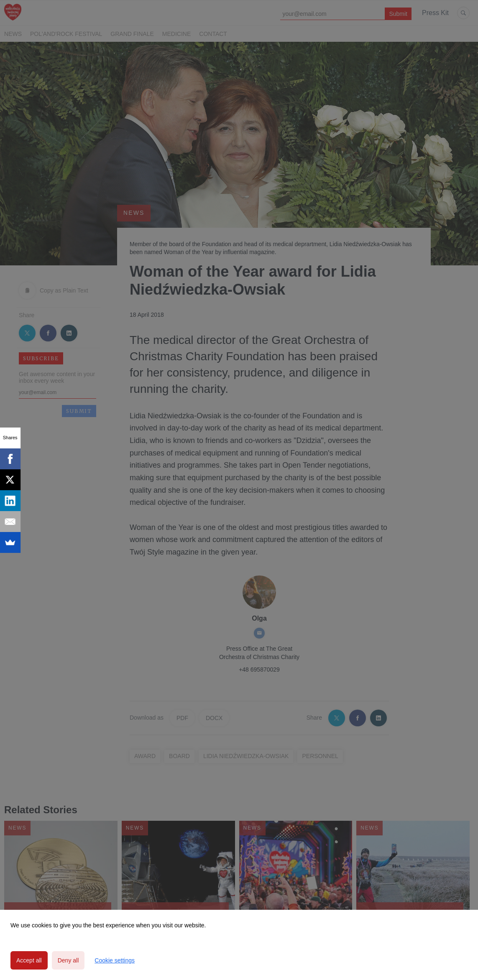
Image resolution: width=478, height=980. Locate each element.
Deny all (68, 960)
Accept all (29, 960)
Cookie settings (115, 960)
